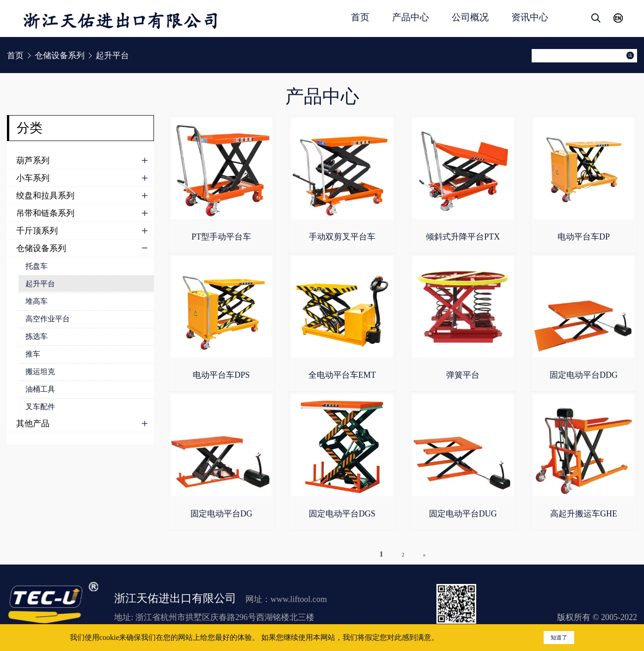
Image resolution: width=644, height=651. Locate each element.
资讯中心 (530, 17)
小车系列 (33, 178)
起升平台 (40, 284)
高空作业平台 (48, 319)
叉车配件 (40, 407)
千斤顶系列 (37, 231)
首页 (360, 17)
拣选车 (37, 336)
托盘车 (37, 266)
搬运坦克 (40, 372)
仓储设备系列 (41, 248)
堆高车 (37, 301)
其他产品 (33, 424)
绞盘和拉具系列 (45, 196)
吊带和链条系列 (45, 213)
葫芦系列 (33, 160)
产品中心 (411, 17)
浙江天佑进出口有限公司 (175, 598)
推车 (33, 354)
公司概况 (470, 17)
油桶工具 (40, 389)
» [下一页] (424, 563)
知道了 (559, 638)
